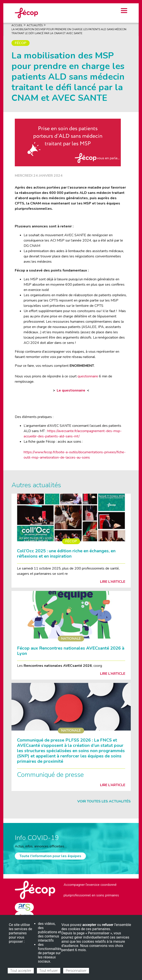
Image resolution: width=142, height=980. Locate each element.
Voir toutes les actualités (104, 801)
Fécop (21, 43)
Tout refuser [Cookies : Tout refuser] (49, 971)
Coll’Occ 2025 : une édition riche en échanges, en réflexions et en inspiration (66, 554)
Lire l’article (113, 582)
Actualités (35, 25)
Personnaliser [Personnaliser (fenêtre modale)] (76, 971)
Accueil (17, 25)
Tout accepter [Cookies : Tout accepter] (21, 971)
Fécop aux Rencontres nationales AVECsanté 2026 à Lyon (71, 651)
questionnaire (88, 376)
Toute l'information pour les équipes (50, 856)
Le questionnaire (71, 390)
